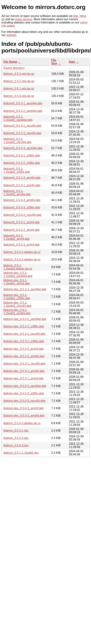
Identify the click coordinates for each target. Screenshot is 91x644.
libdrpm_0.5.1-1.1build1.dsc (21, 453)
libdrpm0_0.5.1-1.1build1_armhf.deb (17, 237)
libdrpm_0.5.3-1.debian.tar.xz (22, 252)
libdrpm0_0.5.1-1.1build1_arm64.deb (17, 193)
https (83, 16)
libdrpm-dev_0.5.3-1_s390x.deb (24, 341)
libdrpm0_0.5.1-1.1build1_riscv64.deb (17, 141)
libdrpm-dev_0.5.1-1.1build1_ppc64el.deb (18, 274)
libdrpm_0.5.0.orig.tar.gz (19, 96)
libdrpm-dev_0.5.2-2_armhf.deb (23, 349)
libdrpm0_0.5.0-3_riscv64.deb (22, 215)
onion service (24, 19)
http (76, 16)
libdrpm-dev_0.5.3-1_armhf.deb (23, 378)
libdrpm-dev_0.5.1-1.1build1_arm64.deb (17, 312)
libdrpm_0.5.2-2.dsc (16, 438)
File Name (10, 62)
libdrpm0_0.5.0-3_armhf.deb (21, 245)
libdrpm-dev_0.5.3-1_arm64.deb (24, 371)
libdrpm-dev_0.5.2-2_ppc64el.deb (25, 289)
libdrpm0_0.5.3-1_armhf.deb (21, 222)
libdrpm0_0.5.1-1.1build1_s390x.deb (17, 170)
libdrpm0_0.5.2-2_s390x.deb (22, 163)
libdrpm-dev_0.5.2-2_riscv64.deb (24, 334)
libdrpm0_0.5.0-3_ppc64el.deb (23, 148)
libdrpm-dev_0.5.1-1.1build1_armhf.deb (17, 282)
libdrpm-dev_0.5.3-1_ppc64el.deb (25, 319)
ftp (3, 19)
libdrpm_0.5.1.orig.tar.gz (19, 89)
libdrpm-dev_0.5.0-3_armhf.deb (23, 408)
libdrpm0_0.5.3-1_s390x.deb (22, 155)
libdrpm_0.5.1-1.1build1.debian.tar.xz (18, 267)
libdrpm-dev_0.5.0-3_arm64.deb (24, 416)
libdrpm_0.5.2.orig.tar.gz (19, 81)
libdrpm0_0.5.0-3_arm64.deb (22, 200)
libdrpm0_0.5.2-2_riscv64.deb (22, 133)
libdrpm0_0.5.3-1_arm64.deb (22, 185)
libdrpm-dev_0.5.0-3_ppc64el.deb (25, 386)
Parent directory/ (14, 68)
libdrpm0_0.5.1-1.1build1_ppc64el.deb (18, 118)
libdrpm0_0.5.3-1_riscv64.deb (22, 126)
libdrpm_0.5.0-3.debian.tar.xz (22, 423)
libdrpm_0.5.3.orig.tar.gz (19, 74)
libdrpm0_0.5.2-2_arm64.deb (22, 178)
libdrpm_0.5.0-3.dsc (16, 445)
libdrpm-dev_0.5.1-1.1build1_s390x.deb (17, 297)
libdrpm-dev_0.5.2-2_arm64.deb (24, 356)
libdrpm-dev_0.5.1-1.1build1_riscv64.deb (17, 304)
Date (72, 62)
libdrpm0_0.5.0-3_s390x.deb (22, 207)
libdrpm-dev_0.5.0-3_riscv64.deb (24, 401)
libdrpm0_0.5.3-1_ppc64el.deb (23, 103)
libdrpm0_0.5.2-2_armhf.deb (21, 230)
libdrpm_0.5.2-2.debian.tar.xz (22, 259)
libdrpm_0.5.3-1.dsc (16, 431)
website (11, 35)
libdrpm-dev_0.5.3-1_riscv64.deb (24, 364)
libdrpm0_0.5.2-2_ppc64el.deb (23, 111)
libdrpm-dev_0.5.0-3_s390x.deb (24, 393)
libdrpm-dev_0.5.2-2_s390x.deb (24, 326)
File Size (54, 62)
